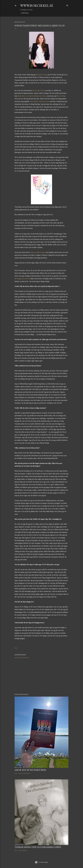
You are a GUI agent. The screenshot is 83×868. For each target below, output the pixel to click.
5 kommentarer (23, 850)
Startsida (25, 13)
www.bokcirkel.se (37, 6)
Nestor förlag (61, 96)
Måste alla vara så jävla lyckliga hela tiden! (32, 96)
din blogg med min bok (22, 279)
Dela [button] (16, 648)
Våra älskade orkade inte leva (39, 101)
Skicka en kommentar (22, 658)
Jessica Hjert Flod (39, 90)
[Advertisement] (41, 676)
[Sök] (67, 5)
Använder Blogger (41, 862)
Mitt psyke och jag (42, 75)
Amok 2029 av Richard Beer (30, 770)
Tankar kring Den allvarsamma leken (38, 847)
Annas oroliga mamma (38, 252)
